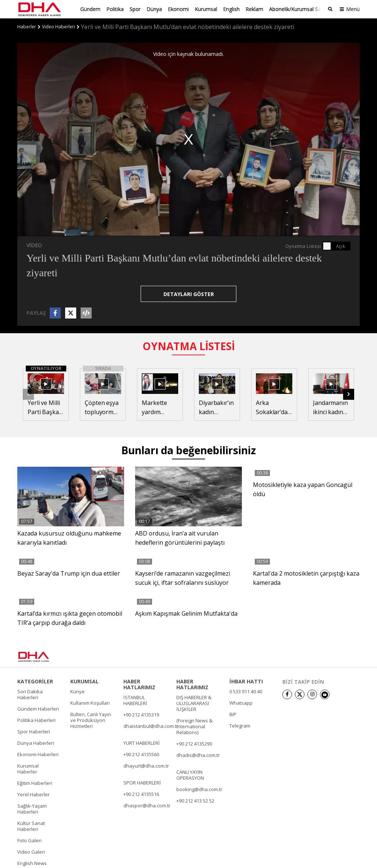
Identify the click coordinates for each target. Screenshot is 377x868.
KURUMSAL (84, 682)
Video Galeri (31, 852)
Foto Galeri (29, 840)
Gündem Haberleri (38, 709)
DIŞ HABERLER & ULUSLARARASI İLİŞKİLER (194, 703)
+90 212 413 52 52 (195, 801)
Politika (115, 9)
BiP (233, 714)
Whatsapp (241, 703)
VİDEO (34, 245)
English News (32, 863)
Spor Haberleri (34, 732)
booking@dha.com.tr (199, 789)
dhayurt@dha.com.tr (146, 766)
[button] (349, 394)
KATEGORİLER (35, 682)
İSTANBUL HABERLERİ (135, 700)
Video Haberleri (59, 27)
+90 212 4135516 (141, 794)
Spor (135, 9)
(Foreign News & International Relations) (194, 726)
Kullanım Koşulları (90, 703)
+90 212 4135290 (194, 744)
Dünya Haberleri (36, 743)
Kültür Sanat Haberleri (31, 826)
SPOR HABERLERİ (142, 783)
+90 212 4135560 (141, 754)
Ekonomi (178, 9)
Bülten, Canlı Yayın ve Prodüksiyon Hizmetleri (91, 720)
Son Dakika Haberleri (30, 694)
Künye (77, 691)
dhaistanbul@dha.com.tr (151, 726)
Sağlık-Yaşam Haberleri (32, 809)
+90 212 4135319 (141, 715)
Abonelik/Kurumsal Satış (298, 9)
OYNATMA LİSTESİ (189, 346)
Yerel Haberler (34, 794)
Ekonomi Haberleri (38, 754)
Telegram (240, 726)
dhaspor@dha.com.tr (147, 805)
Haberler (27, 27)
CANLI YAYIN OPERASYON (190, 775)
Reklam (254, 9)
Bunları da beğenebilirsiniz (188, 450)
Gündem (90, 9)
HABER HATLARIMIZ (139, 684)
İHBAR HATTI (246, 682)
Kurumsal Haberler (28, 769)
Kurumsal (206, 9)
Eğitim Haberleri (35, 783)
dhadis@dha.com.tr (198, 755)
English (231, 9)
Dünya (154, 9)
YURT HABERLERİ (142, 743)
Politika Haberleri (36, 720)
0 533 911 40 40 (246, 691)
